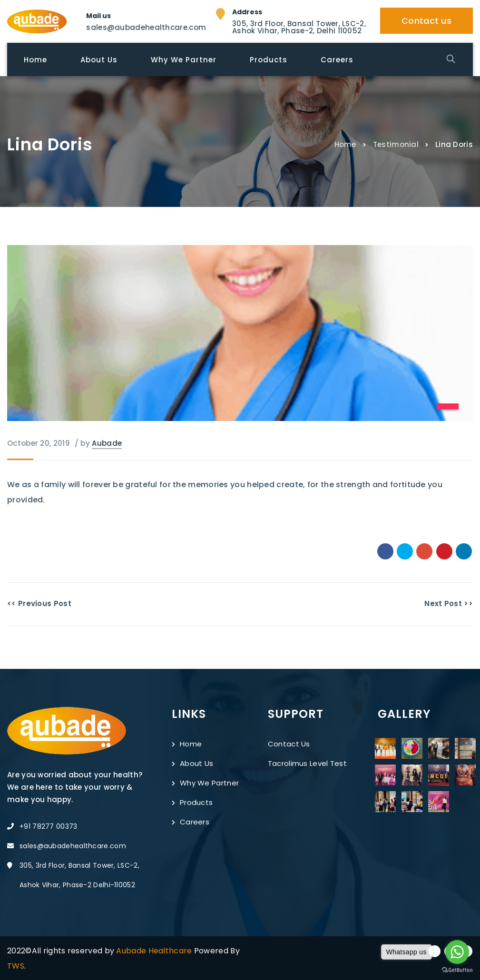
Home (345, 144)
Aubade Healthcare (155, 951)
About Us (192, 763)
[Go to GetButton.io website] (457, 970)
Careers (191, 822)
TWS (16, 966)
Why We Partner (205, 783)
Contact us (426, 21)
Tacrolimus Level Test (307, 763)
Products (192, 802)
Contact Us (289, 744)
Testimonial (396, 144)
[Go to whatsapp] (457, 952)
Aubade (107, 443)
